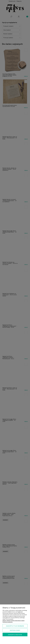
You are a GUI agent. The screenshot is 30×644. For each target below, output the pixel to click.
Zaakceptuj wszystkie (15, 635)
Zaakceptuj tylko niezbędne (15, 626)
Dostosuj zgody (15, 630)
